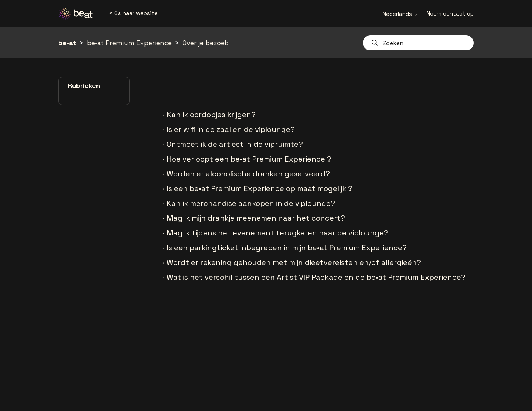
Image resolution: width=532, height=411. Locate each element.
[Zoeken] (418, 43)
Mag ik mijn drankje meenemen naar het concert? (256, 218)
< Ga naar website (133, 13)
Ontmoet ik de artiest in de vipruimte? (235, 144)
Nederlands (400, 14)
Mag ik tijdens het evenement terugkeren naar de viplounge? (277, 233)
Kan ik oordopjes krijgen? (211, 115)
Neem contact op (450, 13)
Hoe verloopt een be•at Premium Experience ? (249, 159)
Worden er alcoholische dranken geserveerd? (248, 174)
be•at (67, 43)
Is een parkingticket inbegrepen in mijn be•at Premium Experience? (287, 248)
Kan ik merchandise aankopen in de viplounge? (251, 203)
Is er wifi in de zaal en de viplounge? (231, 129)
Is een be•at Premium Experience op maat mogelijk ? (260, 188)
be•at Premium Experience (129, 43)
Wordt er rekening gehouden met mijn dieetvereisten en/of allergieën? (294, 262)
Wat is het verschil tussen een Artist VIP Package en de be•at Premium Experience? (316, 277)
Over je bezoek (205, 43)
